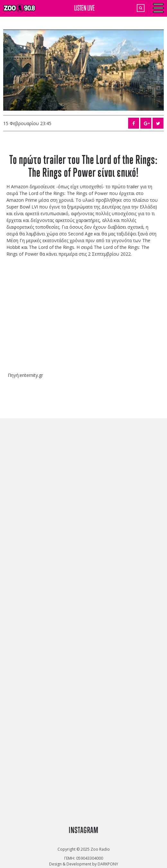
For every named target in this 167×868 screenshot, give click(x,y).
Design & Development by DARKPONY (84, 864)
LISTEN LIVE (84, 8)
